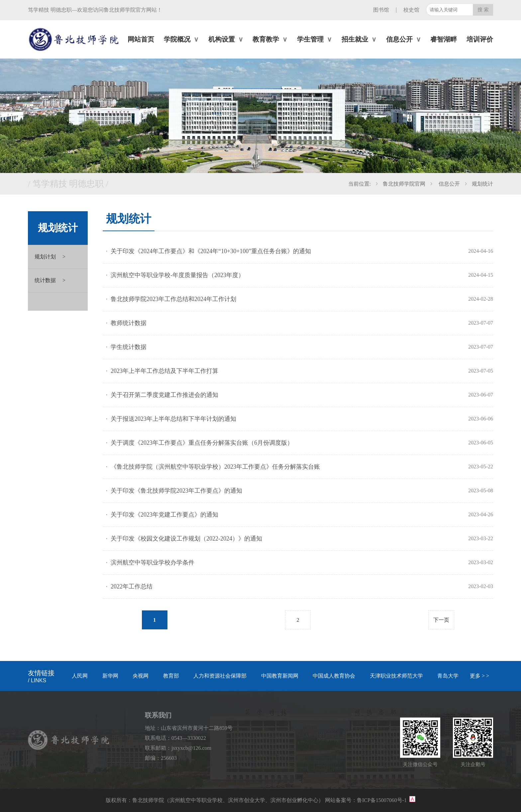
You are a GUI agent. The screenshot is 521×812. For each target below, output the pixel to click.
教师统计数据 (129, 323)
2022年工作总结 (132, 586)
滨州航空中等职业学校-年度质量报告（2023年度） (177, 275)
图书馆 (381, 10)
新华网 (110, 676)
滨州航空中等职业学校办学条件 (153, 563)
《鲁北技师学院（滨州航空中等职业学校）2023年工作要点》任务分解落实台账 (215, 467)
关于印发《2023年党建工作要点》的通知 (164, 515)
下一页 (441, 620)
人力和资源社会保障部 (220, 676)
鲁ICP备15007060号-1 (382, 800)
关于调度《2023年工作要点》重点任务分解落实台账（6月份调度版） (202, 443)
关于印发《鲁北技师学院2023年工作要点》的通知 (176, 491)
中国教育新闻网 (280, 676)
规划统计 (482, 184)
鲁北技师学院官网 (404, 184)
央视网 (141, 676)
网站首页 (141, 39)
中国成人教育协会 (334, 676)
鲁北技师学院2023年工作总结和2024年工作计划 (173, 299)
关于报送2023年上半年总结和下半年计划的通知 (173, 419)
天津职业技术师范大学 (396, 676)
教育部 (171, 676)
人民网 (80, 676)
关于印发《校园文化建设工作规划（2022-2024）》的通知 (186, 539)
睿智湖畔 (444, 39)
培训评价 (480, 39)
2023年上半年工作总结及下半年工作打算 (164, 371)
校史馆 (411, 10)
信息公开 (449, 184)
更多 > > (479, 676)
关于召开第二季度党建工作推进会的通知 (164, 395)
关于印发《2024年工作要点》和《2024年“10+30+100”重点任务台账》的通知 (211, 251)
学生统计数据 (129, 347)
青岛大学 (448, 676)
